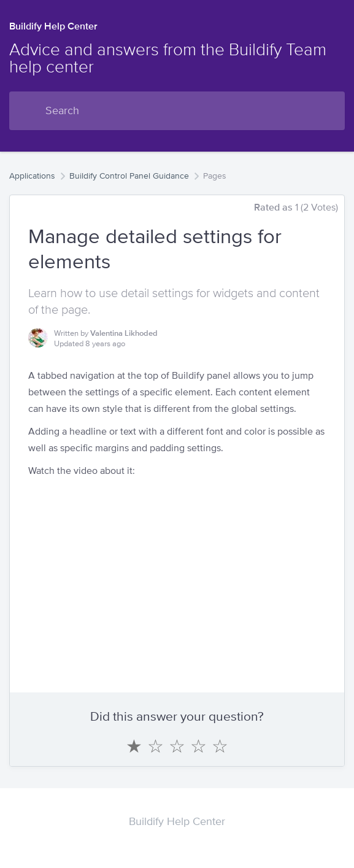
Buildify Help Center (53, 26)
